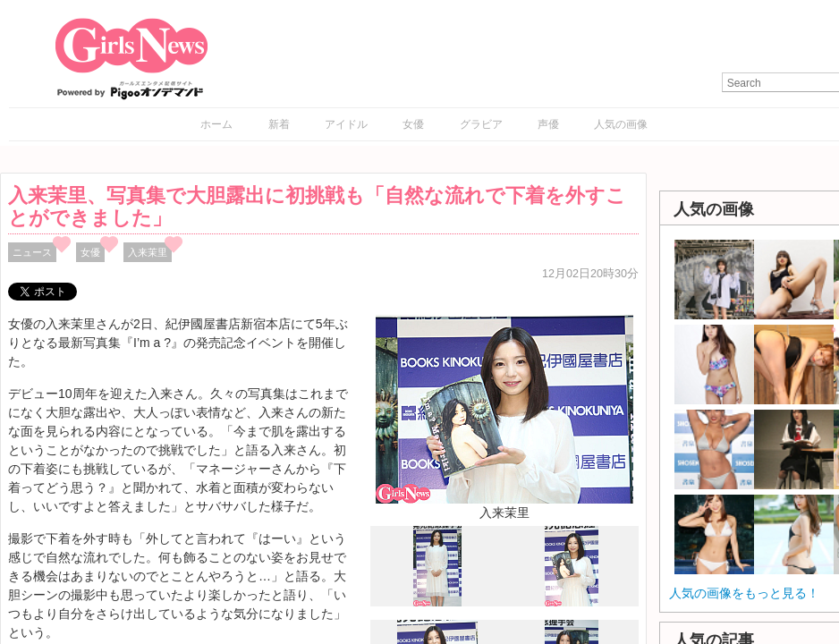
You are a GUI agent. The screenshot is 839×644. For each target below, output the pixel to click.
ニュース (32, 252)
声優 (548, 124)
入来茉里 (148, 252)
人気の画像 (621, 124)
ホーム (216, 124)
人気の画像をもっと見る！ (744, 593)
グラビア (481, 124)
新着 (279, 124)
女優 (413, 124)
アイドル (346, 124)
